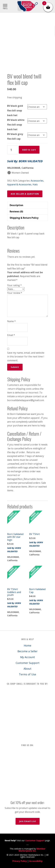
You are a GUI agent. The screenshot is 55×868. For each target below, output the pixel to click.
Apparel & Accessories (19, 184)
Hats (35, 184)
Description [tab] (16, 205)
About (27, 669)
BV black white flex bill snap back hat (16, 125)
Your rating (14, 285)
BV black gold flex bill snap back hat (15, 111)
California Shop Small (27, 6)
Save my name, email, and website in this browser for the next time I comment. (26, 357)
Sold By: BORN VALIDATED (25, 161)
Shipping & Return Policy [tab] (24, 218)
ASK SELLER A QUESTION (25, 194)
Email (11, 335)
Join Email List (28, 821)
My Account (28, 657)
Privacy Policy (20, 861)
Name (11, 321)
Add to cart (29, 150)
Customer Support (28, 663)
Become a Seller (27, 651)
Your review (15, 293)
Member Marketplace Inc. (32, 850)
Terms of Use (27, 674)
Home (27, 645)
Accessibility (36, 861)
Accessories (37, 181)
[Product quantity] (12, 150)
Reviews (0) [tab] (16, 211)
